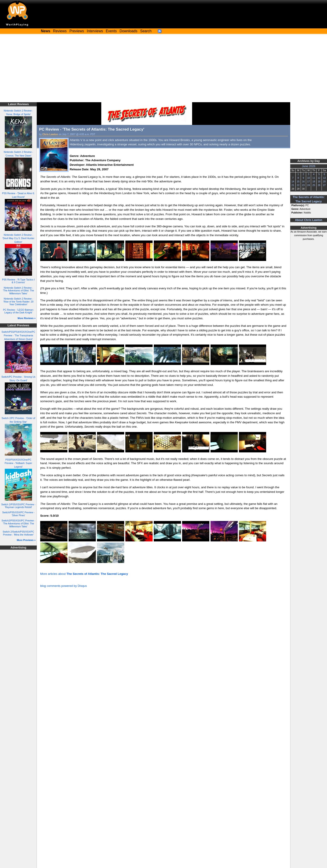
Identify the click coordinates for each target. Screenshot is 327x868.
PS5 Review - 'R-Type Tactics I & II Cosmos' (18, 281)
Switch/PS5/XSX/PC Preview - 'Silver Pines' (18, 514)
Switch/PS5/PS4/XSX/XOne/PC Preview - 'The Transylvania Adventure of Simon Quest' (18, 335)
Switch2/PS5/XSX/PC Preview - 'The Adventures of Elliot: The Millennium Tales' (18, 523)
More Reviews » (27, 318)
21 (293, 185)
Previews (77, 31)
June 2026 (308, 166)
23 (303, 185)
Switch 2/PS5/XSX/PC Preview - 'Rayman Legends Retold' (18, 506)
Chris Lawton (50, 134)
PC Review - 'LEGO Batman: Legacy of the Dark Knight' (18, 311)
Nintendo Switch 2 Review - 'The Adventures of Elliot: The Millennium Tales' (18, 291)
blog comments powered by (63, 586)
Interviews (95, 31)
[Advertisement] (163, 68)
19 (319, 181)
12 (319, 178)
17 (309, 181)
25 (314, 185)
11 (314, 178)
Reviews (60, 31)
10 (309, 178)
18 (314, 181)
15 (298, 181)
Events (111, 31)
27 (324, 185)
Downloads (129, 31)
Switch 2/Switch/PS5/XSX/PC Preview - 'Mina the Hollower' (18, 533)
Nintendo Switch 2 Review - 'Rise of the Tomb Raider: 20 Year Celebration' (19, 301)
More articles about (84, 574)
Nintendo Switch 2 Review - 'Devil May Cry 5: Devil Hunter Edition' (18, 238)
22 (298, 185)
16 (303, 181)
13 (324, 178)
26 (319, 185)
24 (309, 185)
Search (146, 31)
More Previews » (26, 540)
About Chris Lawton (309, 220)
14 (293, 181)
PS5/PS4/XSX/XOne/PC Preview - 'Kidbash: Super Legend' (18, 463)
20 (324, 181)
